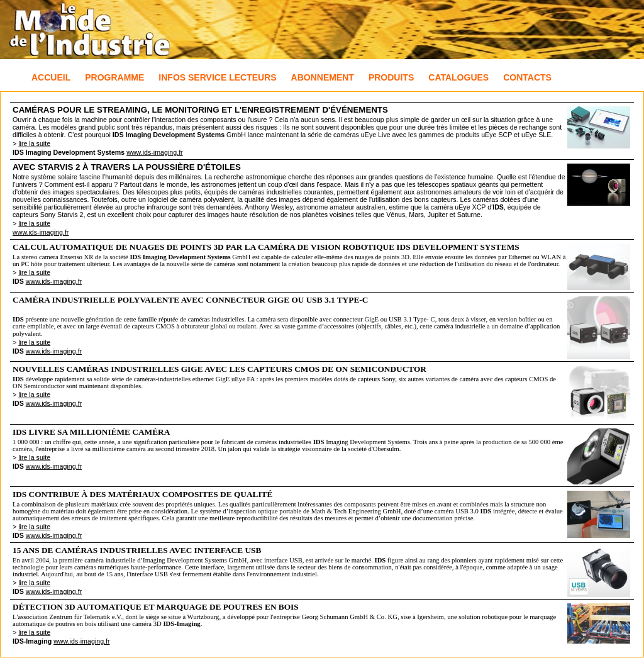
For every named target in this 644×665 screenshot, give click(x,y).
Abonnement (323, 77)
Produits (391, 77)
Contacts (527, 77)
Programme (114, 77)
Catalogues (458, 77)
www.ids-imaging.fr (154, 152)
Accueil (51, 77)
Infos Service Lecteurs (217, 77)
